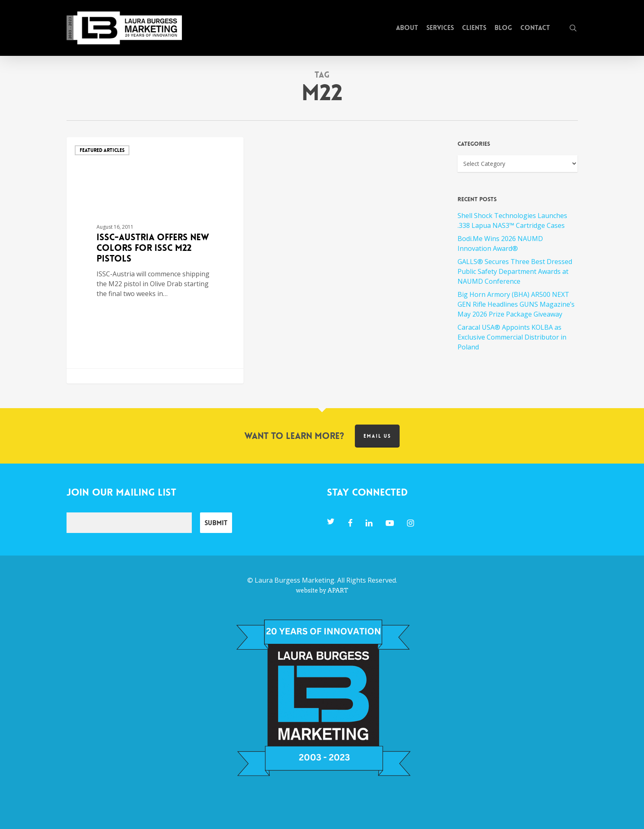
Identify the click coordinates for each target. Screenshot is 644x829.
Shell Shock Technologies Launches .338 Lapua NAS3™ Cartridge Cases (512, 220)
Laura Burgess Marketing (294, 580)
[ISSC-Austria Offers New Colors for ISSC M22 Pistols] (155, 260)
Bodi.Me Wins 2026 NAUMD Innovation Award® (500, 243)
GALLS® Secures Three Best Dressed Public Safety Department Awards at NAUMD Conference (515, 271)
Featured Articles (102, 150)
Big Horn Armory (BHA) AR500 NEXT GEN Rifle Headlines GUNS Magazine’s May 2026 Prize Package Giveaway (516, 304)
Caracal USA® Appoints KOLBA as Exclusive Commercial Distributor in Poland (512, 337)
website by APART (322, 590)
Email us (377, 436)
